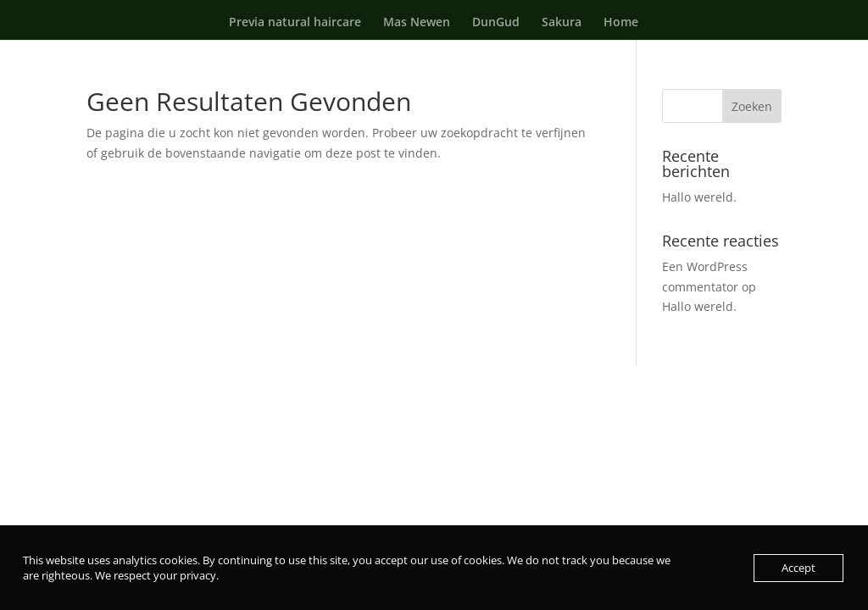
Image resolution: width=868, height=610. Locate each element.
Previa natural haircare (295, 23)
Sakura (562, 23)
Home (621, 23)
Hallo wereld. (699, 197)
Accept (798, 568)
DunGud (496, 23)
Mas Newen (417, 23)
